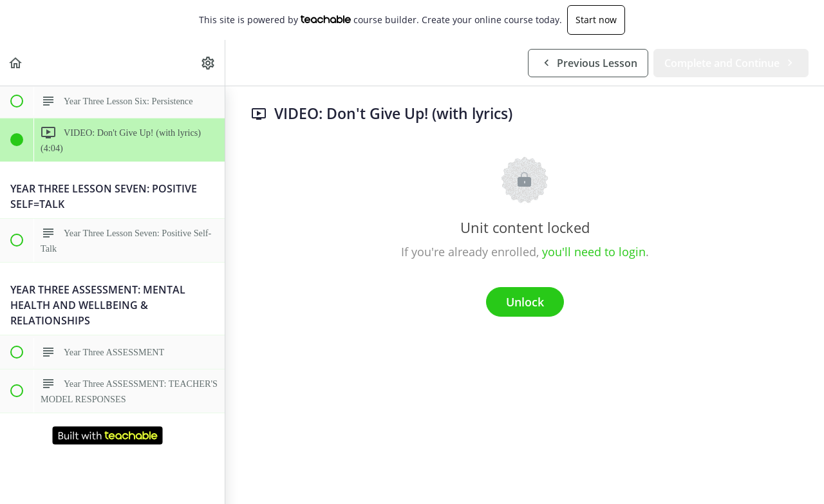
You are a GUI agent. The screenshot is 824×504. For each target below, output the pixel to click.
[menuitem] (209, 63)
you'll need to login (594, 252)
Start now (596, 20)
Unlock (525, 302)
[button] (16, 63)
